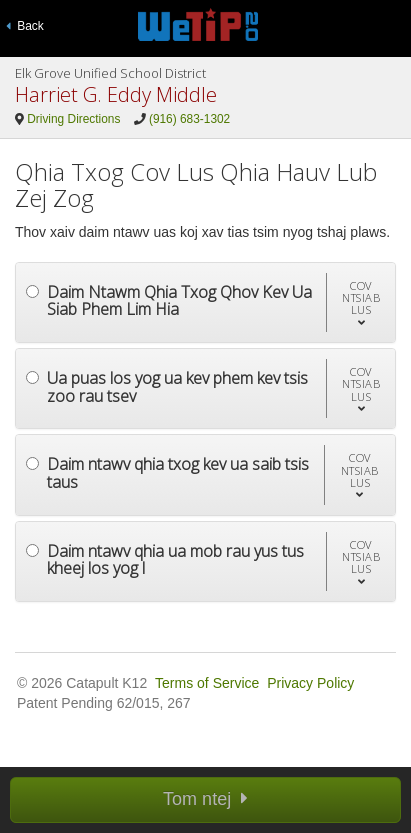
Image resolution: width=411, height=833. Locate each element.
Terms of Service (207, 683)
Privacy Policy (310, 683)
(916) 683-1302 (189, 119)
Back (25, 26)
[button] (360, 302)
